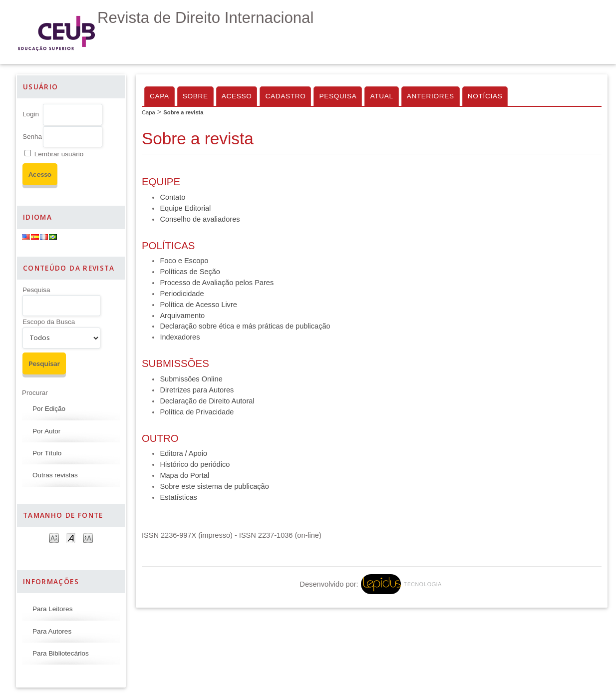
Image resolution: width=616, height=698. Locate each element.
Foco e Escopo (184, 261)
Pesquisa (36, 290)
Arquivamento (182, 316)
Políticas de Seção (190, 272)
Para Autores (52, 631)
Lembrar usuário (59, 154)
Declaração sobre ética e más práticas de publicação (245, 326)
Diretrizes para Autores (197, 390)
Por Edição (49, 409)
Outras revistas (55, 475)
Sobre (195, 96)
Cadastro (285, 96)
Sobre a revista (183, 112)
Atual (381, 96)
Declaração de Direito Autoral (207, 401)
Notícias (485, 96)
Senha (32, 137)
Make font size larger (88, 537)
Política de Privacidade (197, 412)
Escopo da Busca (49, 322)
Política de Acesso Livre (198, 305)
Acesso (237, 96)
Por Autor (46, 431)
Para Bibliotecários (61, 653)
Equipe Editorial (185, 208)
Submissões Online (191, 379)
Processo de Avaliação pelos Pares (217, 283)
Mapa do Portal (184, 475)
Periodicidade (182, 294)
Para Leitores (52, 609)
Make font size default (71, 537)
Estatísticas (178, 497)
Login (31, 114)
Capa (159, 96)
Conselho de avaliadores (200, 219)
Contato (172, 197)
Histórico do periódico (195, 464)
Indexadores (180, 337)
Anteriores (431, 96)
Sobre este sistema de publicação (214, 486)
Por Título (47, 453)
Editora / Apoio (183, 453)
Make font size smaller (54, 537)
